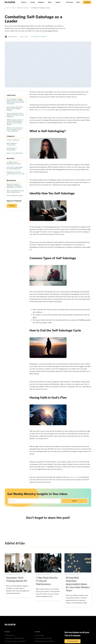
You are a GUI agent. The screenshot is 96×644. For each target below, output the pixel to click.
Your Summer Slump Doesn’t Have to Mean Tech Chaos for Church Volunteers (15, 101)
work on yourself (75, 477)
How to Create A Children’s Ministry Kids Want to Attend (14, 186)
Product (23, 2)
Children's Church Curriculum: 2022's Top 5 (15, 174)
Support (58, 2)
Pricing (33, 2)
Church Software (13, 140)
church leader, (43, 110)
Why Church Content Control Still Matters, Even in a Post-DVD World (15, 122)
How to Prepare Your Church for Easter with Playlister (15, 115)
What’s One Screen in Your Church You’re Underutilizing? (15, 129)
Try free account (72, 641)
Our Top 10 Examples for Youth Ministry (15, 168)
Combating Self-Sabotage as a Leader (40, 8)
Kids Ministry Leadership (23, 8)
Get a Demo (70, 2)
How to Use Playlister (15, 153)
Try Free (12, 206)
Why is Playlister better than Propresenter (15, 191)
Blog (50, 2)
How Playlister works (15, 195)
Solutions (41, 2)
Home (8, 8)
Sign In (78, 2)
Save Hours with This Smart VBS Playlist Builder (15, 108)
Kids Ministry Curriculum (12, 144)
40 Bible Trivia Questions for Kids (14, 163)
